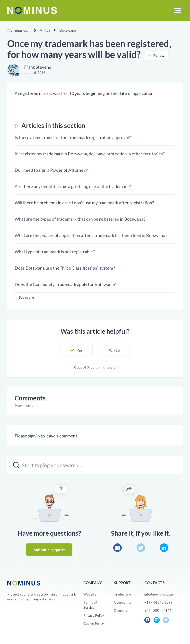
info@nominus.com (159, 594)
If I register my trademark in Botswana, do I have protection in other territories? (90, 154)
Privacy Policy (94, 615)
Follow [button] (159, 55)
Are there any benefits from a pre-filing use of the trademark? (73, 186)
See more (26, 297)
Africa (45, 30)
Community (123, 602)
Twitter (141, 548)
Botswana (67, 30)
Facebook (117, 548)
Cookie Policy (94, 623)
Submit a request (49, 550)
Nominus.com (19, 30)
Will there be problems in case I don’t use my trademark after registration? (84, 203)
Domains (121, 611)
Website (90, 594)
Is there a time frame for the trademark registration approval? (73, 137)
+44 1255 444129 (158, 611)
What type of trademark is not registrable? (55, 252)
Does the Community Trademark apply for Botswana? (65, 284)
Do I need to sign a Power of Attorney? (51, 170)
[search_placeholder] (95, 465)
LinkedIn (164, 548)
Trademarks (123, 594)
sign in (34, 436)
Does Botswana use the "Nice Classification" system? (65, 268)
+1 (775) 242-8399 (158, 602)
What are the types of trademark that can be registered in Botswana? (80, 219)
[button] (177, 10)
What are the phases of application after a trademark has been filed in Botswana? (91, 235)
